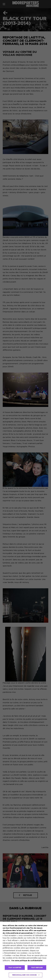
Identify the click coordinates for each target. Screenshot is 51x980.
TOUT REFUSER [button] (37, 968)
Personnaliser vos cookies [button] (24, 975)
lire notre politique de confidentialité (27, 960)
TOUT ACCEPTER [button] (15, 968)
